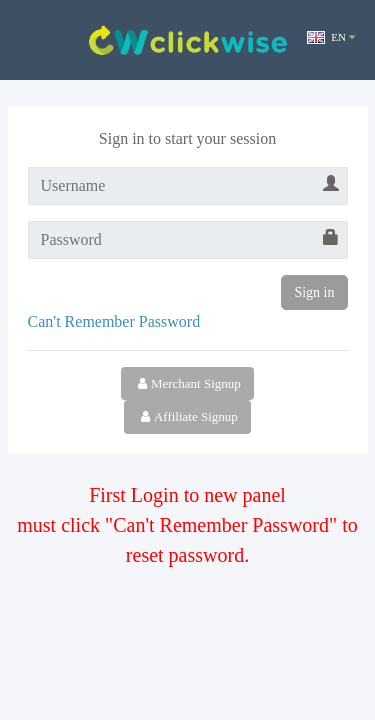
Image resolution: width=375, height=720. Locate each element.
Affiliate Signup (187, 416)
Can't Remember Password (114, 321)
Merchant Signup (187, 383)
